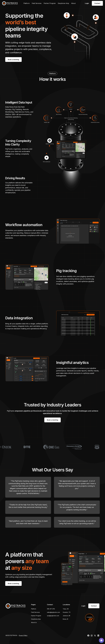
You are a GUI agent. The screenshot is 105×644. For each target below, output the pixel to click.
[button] (101, 640)
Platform (27, 3)
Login (87, 3)
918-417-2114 (51, 609)
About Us (34, 622)
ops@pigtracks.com (53, 616)
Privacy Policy (23, 635)
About (73, 3)
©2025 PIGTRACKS (11, 635)
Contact (97, 3)
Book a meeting (13, 60)
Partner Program (50, 3)
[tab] (20, 110)
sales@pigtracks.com (53, 612)
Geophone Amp (63, 3)
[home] (10, 3)
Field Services (37, 3)
